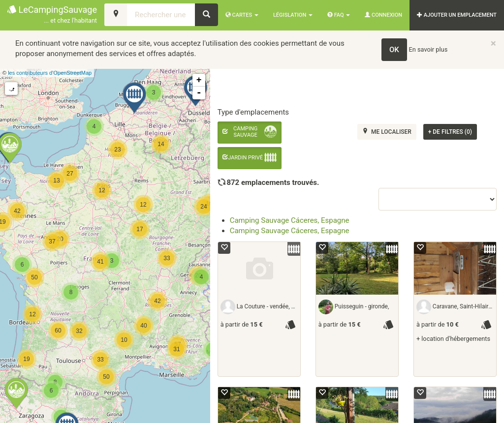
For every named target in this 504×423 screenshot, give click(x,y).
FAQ (339, 15)
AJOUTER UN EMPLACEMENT (457, 15)
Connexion (383, 15)
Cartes (242, 15)
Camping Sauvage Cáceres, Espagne (290, 220)
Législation (293, 15)
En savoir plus (428, 49)
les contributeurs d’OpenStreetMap (50, 73)
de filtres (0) (450, 132)
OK (394, 50)
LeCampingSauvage (52, 15)
